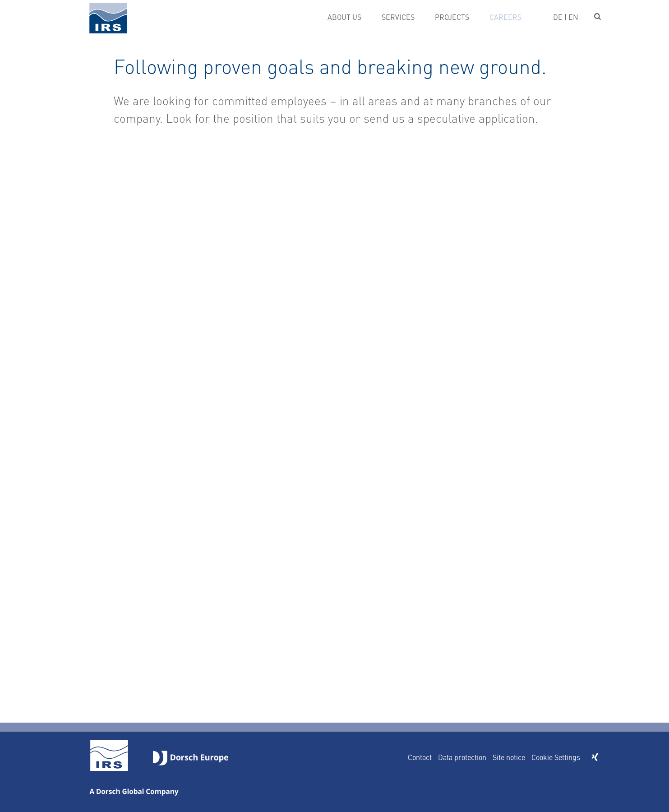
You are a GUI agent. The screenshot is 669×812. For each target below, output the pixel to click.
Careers (505, 17)
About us (344, 17)
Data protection (462, 757)
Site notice (509, 757)
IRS (108, 18)
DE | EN (566, 17)
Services (398, 17)
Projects (452, 17)
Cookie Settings (556, 757)
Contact (420, 757)
